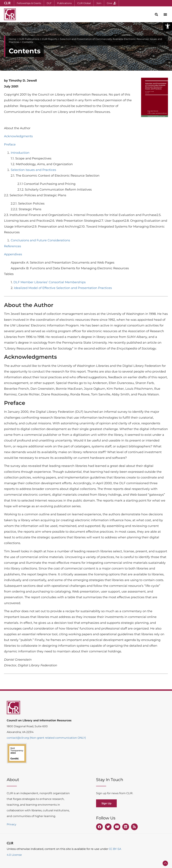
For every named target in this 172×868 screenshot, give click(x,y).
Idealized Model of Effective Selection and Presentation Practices (63, 288)
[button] (168, 26)
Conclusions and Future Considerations (40, 240)
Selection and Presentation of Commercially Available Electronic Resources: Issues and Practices (85, 40)
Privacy (12, 824)
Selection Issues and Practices (33, 170)
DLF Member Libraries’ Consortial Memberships (50, 282)
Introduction (20, 153)
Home (12, 39)
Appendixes (13, 254)
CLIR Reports (50, 39)
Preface (10, 144)
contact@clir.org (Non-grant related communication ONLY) (46, 738)
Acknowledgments (18, 136)
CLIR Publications (29, 39)
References (13, 246)
